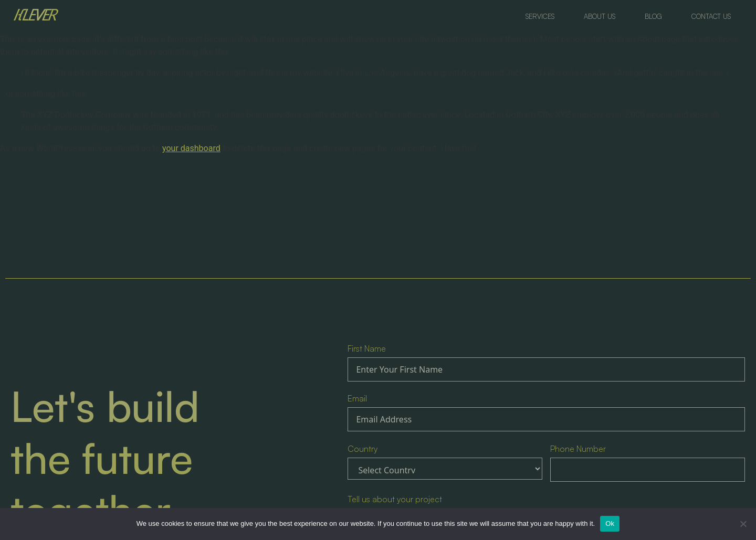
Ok (610, 523)
